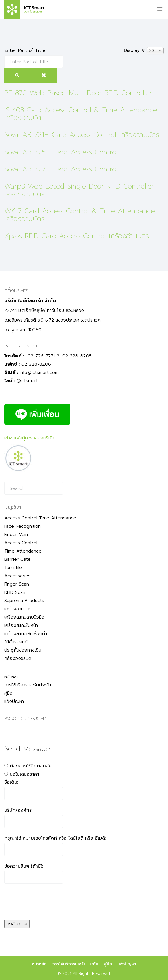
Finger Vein (16, 535)
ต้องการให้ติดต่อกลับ (31, 766)
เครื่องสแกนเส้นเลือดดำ (26, 634)
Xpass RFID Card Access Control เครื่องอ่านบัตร (77, 236)
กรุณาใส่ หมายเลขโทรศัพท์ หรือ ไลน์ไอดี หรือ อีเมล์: (55, 838)
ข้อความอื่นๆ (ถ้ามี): (24, 866)
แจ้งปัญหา (14, 701)
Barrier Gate (18, 559)
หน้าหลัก (12, 677)
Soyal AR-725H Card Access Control (61, 152)
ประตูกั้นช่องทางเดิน (23, 650)
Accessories (17, 576)
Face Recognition (22, 526)
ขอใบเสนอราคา (24, 774)
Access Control (21, 543)
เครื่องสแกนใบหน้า (21, 625)
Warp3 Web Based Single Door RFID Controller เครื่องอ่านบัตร (79, 190)
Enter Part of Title (26, 50)
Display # (134, 50)
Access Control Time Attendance (40, 518)
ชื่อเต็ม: (11, 782)
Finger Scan (17, 584)
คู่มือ (8, 693)
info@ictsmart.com (39, 373)
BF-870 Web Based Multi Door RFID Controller (78, 93)
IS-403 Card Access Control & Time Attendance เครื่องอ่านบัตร (81, 114)
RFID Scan (15, 592)
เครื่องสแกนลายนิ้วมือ (24, 617)
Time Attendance (23, 551)
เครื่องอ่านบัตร (18, 609)
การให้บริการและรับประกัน (28, 685)
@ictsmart (27, 381)
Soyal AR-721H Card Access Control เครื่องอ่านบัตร (82, 135)
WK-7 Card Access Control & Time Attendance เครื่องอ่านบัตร (80, 215)
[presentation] (48, 909)
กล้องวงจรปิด (18, 658)
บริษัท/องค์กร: (18, 810)
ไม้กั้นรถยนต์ (16, 642)
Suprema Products (24, 601)
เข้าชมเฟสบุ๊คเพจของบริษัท (29, 438)
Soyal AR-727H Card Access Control (61, 169)
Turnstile (13, 568)
